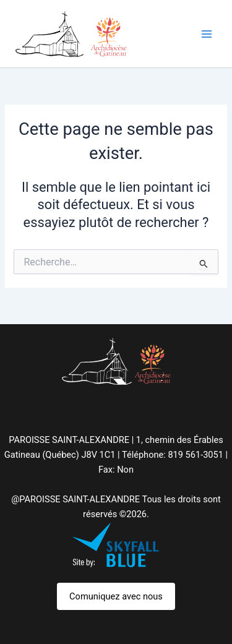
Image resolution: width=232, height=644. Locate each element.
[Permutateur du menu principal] (207, 34)
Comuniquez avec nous (116, 596)
